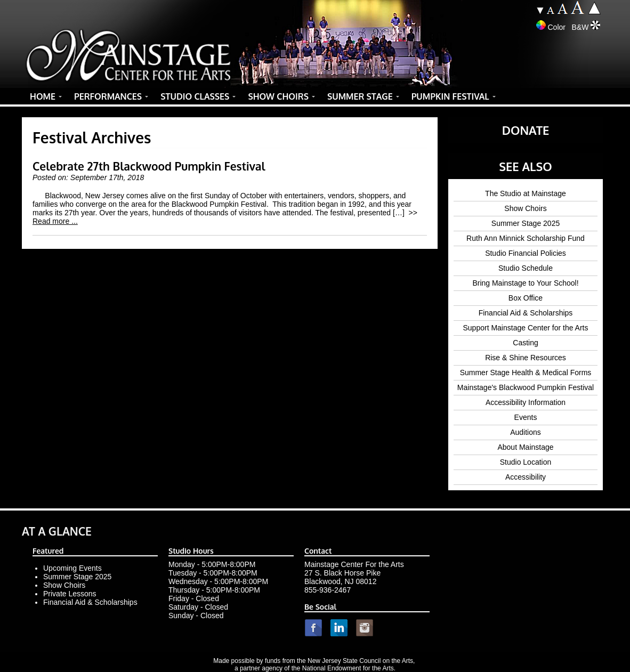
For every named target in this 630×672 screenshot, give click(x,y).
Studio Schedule (526, 268)
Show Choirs (525, 208)
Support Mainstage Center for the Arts (525, 328)
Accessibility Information (526, 402)
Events (526, 417)
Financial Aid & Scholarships (526, 313)
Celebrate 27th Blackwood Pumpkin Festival (149, 166)
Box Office (526, 298)
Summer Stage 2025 (526, 223)
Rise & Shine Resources (526, 358)
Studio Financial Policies (526, 253)
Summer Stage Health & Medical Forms (526, 373)
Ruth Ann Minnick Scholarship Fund (526, 238)
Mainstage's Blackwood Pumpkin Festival (526, 387)
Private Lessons (70, 594)
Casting (525, 343)
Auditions (526, 432)
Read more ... (55, 221)
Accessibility (526, 477)
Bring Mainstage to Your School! (525, 283)
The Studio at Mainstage (526, 193)
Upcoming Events (72, 568)
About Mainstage (525, 447)
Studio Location (526, 462)
